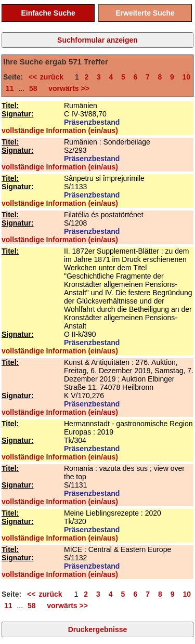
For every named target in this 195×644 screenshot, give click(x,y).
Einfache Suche (48, 13)
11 (10, 88)
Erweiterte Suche (145, 13)
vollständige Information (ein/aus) (60, 130)
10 (187, 77)
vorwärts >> (67, 88)
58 (33, 88)
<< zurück (49, 77)
